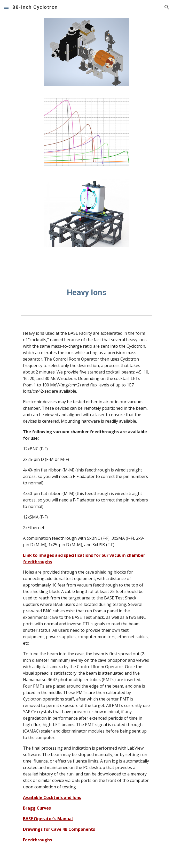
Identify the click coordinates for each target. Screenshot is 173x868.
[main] (86, 293)
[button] (6, 7)
